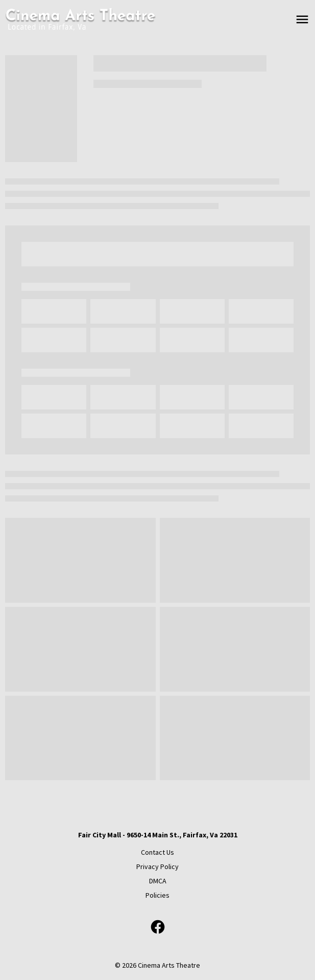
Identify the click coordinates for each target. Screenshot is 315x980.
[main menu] (302, 19)
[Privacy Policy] (157, 867)
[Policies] (157, 895)
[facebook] (158, 927)
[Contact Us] (157, 852)
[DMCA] (158, 881)
